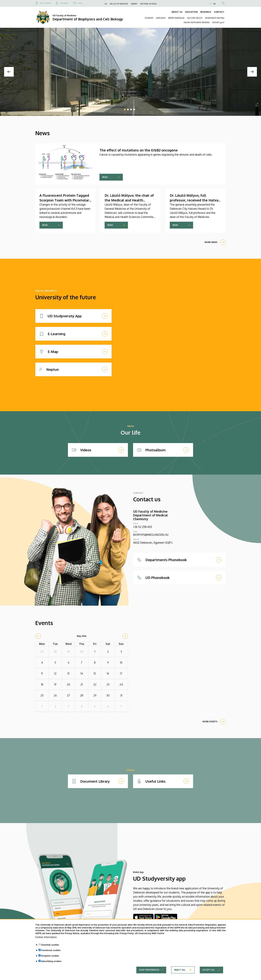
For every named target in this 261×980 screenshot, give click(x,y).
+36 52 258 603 (45, 3)
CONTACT (219, 12)
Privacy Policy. (127, 933)
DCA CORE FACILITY (195, 18)
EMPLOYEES (161, 18)
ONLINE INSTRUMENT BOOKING (197, 22)
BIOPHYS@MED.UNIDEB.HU (151, 535)
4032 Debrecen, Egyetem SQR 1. (153, 543)
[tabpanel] (130, 72)
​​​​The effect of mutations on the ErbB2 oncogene (139, 150)
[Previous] (9, 72)
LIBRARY (134, 4)
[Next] (252, 72)
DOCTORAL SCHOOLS (148, 4)
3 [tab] (131, 109)
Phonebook (64, 3)
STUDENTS (149, 18)
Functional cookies (51, 950)
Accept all (209, 970)
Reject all (180, 970)
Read (105, 177)
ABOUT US (177, 12)
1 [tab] (125, 109)
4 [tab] (134, 109)
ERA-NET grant (218, 22)
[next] (125, 636)
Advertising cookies (51, 961)
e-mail (80, 3)
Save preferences (149, 970)
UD (106, 4)
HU (211, 4)
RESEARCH (206, 12)
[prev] (38, 636)
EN (215, 4)
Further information (46, 937)
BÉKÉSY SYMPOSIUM (176, 18)
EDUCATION (191, 12)
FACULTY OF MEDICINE (119, 4)
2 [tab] (128, 109)
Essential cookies (50, 945)
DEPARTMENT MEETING (215, 18)
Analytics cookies (50, 956)
